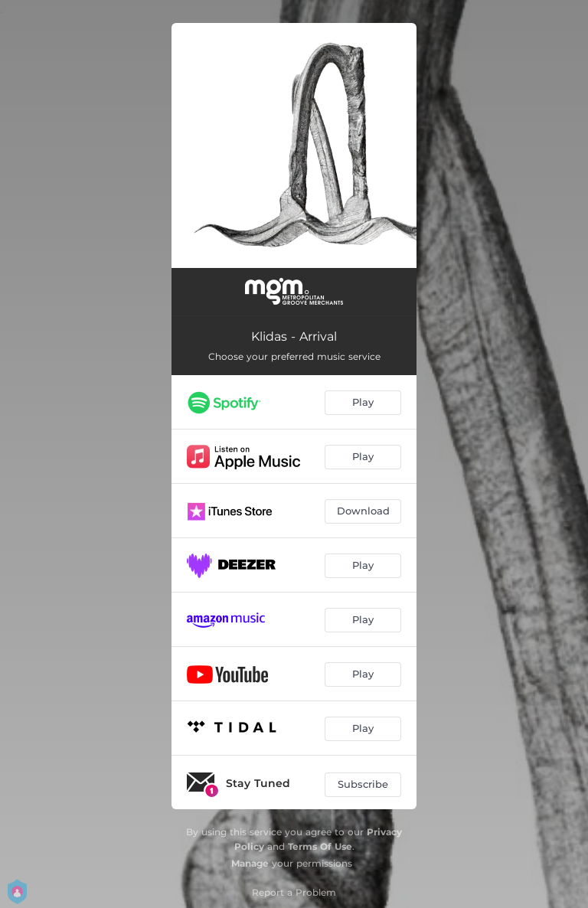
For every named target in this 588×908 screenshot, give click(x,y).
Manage (250, 863)
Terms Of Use (320, 846)
